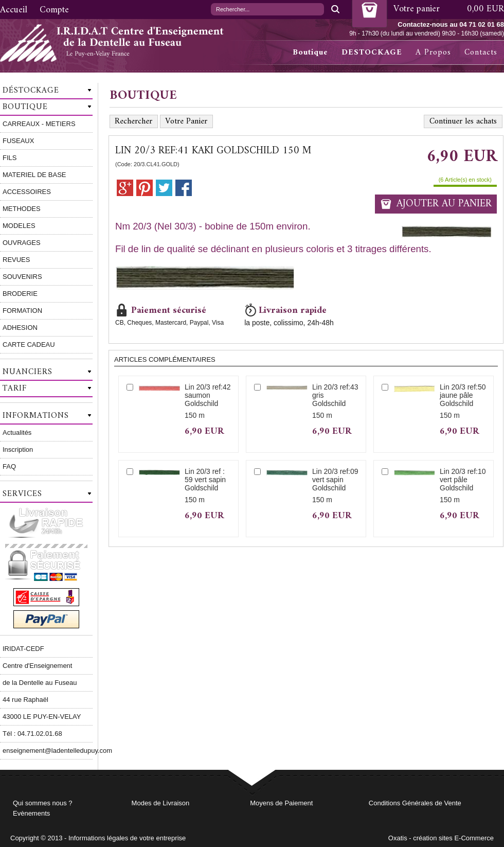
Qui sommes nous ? (43, 803)
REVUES (16, 260)
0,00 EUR (485, 9)
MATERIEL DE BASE (34, 175)
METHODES (22, 209)
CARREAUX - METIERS (39, 124)
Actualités (17, 433)
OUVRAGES (22, 243)
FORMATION (22, 311)
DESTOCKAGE (372, 52)
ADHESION (20, 328)
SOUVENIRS (22, 277)
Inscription (18, 449)
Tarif (15, 389)
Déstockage (31, 91)
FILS (10, 158)
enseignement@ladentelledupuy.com (48, 751)
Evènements (31, 813)
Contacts (481, 52)
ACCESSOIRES (27, 192)
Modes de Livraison (161, 803)
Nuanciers (28, 372)
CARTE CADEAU (29, 345)
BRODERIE (20, 294)
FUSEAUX (18, 141)
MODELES (19, 226)
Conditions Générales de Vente (415, 803)
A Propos (433, 52)
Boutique (310, 52)
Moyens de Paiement (281, 803)
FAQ (9, 466)
